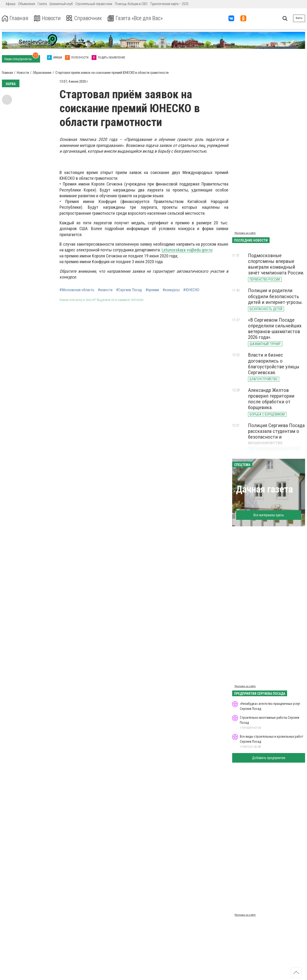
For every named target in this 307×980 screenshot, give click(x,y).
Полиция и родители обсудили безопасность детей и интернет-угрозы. (275, 296)
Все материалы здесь (269, 515)
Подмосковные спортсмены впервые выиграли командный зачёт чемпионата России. (276, 264)
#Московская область (77, 290)
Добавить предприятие (269, 758)
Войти (299, 18)
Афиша (10, 4)
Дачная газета (264, 489)
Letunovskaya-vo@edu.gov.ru (187, 250)
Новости (48, 18)
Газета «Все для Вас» (137, 18)
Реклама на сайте (245, 233)
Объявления (27, 4)
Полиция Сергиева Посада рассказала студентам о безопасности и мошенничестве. (276, 434)
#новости (105, 290)
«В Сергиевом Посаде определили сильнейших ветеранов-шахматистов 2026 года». (275, 329)
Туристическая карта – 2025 (169, 4)
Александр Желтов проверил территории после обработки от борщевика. (271, 399)
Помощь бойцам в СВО (131, 4)
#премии (152, 290)
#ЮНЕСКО (191, 290)
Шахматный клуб (61, 4)
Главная (15, 18)
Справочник (85, 18)
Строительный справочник (94, 4)
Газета (42, 4)
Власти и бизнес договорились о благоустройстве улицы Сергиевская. (274, 364)
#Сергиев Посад (129, 290)
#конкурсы (171, 290)
